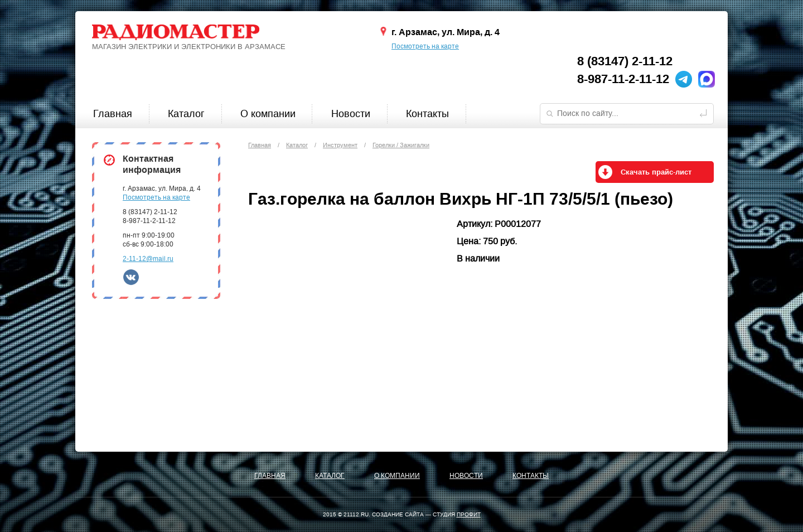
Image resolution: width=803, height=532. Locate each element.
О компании (268, 114)
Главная (113, 114)
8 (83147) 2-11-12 (625, 61)
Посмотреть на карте (425, 46)
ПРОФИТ (469, 514)
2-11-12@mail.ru (148, 259)
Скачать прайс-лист (656, 172)
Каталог (186, 114)
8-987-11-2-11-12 (623, 79)
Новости (351, 114)
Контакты (427, 114)
